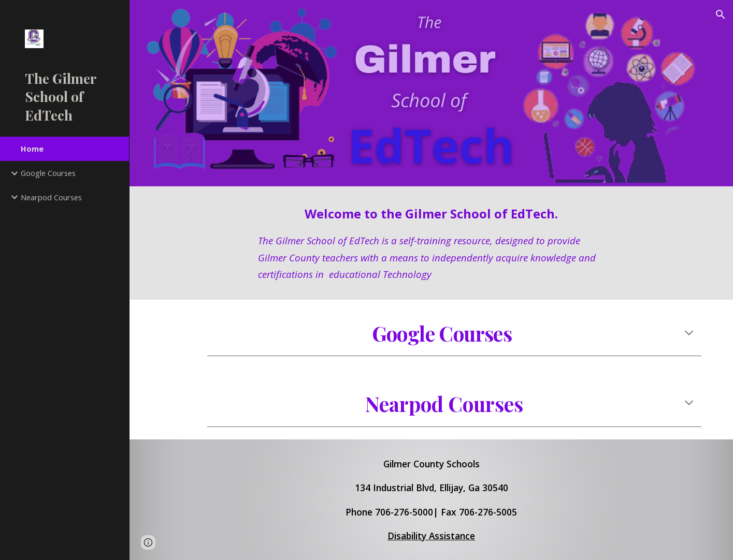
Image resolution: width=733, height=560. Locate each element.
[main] (432, 243)
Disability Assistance (431, 536)
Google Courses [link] (48, 173)
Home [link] (32, 149)
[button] (721, 14)
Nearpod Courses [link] (51, 197)
